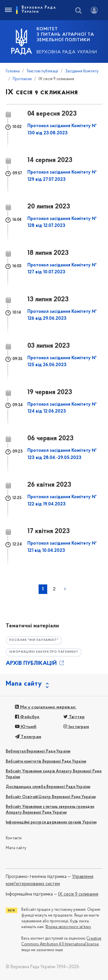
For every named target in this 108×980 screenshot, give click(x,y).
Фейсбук (27, 717)
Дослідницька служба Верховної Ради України (48, 787)
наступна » (65, 589)
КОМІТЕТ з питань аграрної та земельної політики (65, 35)
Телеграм (28, 737)
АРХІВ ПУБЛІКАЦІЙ (35, 663)
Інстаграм (76, 727)
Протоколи (22, 79)
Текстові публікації (42, 71)
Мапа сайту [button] (24, 684)
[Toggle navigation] (8, 10)
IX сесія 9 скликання (78, 894)
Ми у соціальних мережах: (46, 707)
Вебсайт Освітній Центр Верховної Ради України (51, 797)
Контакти (14, 838)
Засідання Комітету (82, 71)
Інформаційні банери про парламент (44, 652)
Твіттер (74, 717)
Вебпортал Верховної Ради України (38, 752)
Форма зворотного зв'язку (68, 927)
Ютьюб (26, 727)
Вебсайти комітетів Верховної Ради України (46, 762)
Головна (13, 71)
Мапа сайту (16, 848)
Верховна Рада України (67, 52)
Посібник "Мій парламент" (34, 640)
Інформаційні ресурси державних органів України (51, 822)
